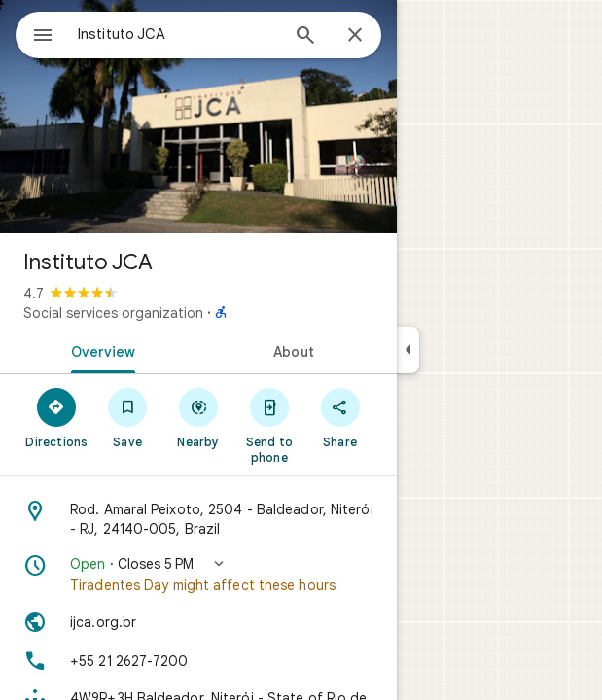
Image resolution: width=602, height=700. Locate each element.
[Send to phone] (269, 425)
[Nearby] (199, 417)
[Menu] (43, 37)
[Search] (305, 37)
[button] (198, 575)
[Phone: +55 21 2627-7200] (198, 661)
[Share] (340, 417)
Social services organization (113, 313)
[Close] (355, 36)
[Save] (128, 417)
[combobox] (178, 34)
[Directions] (57, 417)
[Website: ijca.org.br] (198, 622)
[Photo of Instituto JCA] (198, 117)
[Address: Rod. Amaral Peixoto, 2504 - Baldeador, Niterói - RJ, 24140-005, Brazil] (198, 519)
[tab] (99, 350)
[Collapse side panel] (408, 350)
